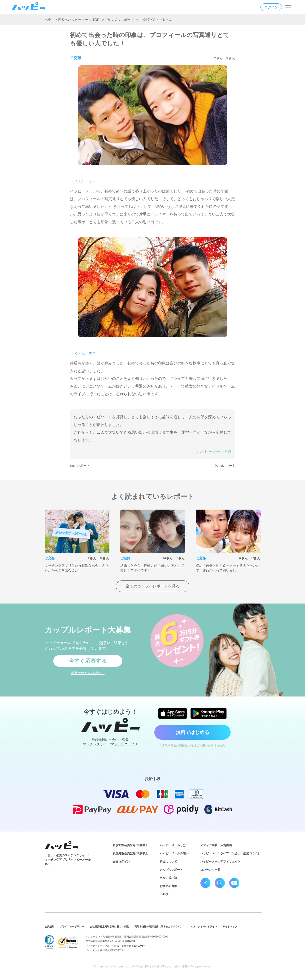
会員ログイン (121, 862)
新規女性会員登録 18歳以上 (130, 845)
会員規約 (49, 927)
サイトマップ (230, 927)
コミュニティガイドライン (203, 927)
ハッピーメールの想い (174, 853)
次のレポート (225, 466)
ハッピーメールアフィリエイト (220, 862)
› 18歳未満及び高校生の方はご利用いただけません (192, 746)
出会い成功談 (168, 878)
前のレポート (80, 466)
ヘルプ (164, 894)
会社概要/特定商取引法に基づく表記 (109, 927)
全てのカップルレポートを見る (153, 586)
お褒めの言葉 (168, 886)
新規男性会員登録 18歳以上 (130, 853)
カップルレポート (120, 20)
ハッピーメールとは (173, 845)
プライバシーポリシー (72, 927)
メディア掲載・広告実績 (216, 845)
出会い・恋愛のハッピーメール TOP (72, 20)
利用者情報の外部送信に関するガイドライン (158, 927)
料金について (168, 862)
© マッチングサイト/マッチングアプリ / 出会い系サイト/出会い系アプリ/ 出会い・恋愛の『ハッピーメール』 (153, 966)
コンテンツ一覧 (210, 870)
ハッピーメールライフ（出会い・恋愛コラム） (230, 853)
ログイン (271, 7)
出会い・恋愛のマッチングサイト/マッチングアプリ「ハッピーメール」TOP (69, 860)
